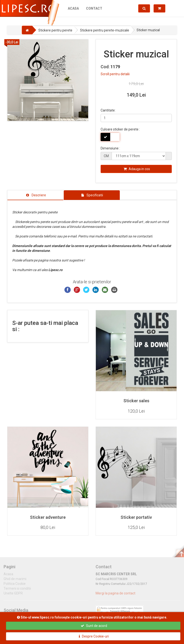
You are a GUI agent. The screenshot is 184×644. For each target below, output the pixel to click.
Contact (94, 8)
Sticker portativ (136, 517)
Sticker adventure (48, 517)
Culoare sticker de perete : (120, 129)
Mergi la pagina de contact (115, 595)
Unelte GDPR (13, 595)
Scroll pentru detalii (115, 74)
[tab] (35, 195)
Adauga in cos (137, 169)
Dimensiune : (110, 148)
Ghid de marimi (15, 581)
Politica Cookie (15, 586)
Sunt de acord (94, 626)
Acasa (73, 8)
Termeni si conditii (17, 591)
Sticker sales (136, 401)
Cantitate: (108, 110)
